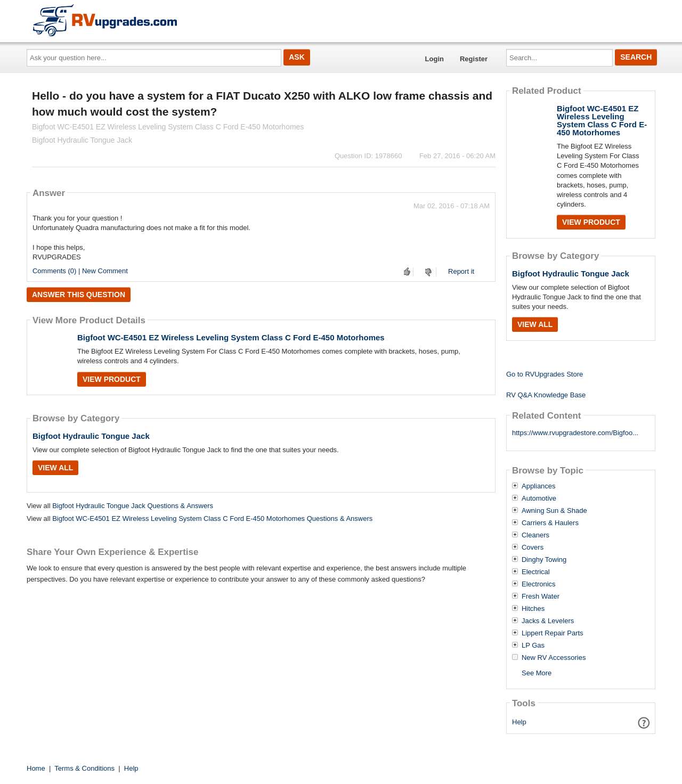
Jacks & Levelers (548, 621)
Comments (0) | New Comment (80, 271)
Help (519, 722)
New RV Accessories (554, 658)
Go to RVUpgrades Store (545, 374)
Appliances (539, 486)
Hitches (533, 609)
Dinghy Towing (544, 560)
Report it (461, 271)
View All (55, 468)
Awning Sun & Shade (554, 511)
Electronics (539, 584)
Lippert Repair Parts (553, 633)
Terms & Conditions (84, 768)
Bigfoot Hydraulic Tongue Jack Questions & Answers (133, 506)
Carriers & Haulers (550, 523)
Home (36, 768)
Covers (533, 548)
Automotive (539, 499)
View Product (112, 379)
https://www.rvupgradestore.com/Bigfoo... (575, 433)
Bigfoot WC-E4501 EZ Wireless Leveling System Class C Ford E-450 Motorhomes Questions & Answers (212, 518)
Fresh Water (541, 597)
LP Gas (533, 646)
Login (435, 59)
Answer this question (79, 295)
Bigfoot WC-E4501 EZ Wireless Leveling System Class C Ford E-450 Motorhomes (231, 337)
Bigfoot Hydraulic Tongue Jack (91, 436)
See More (537, 673)
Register (474, 59)
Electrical (536, 572)
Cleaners (535, 535)
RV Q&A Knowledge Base (546, 395)
